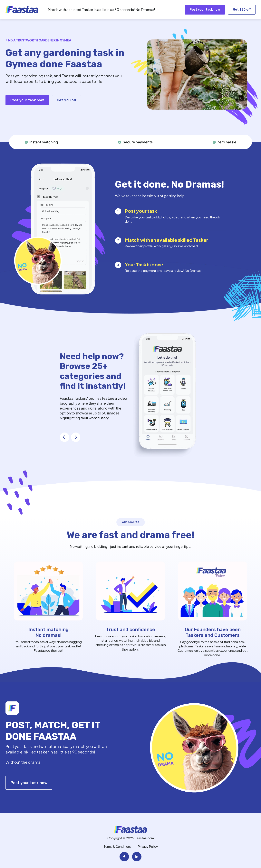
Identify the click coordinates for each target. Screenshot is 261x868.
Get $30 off (242, 10)
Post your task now (205, 10)
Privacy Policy (148, 846)
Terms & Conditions (117, 846)
